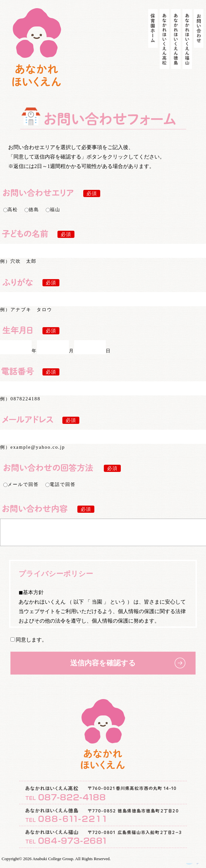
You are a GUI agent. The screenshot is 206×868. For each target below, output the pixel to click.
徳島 (32, 209)
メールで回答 (21, 484)
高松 (11, 209)
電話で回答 (61, 484)
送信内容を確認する (103, 668)
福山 (53, 209)
